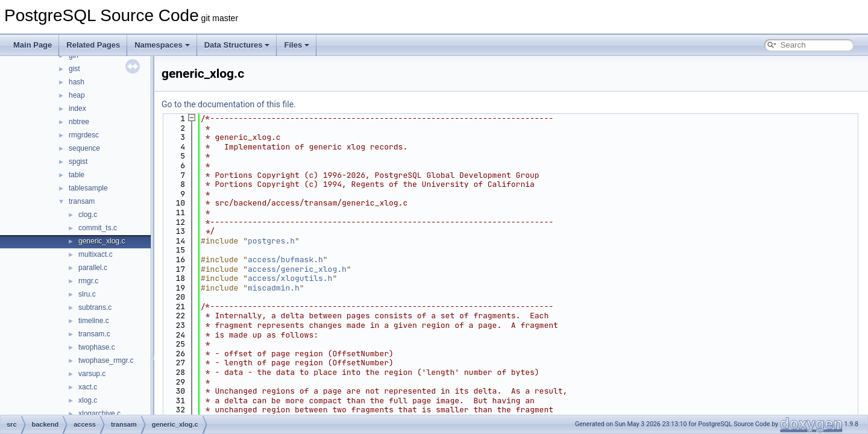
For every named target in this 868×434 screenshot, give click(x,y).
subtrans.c (95, 307)
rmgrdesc (84, 135)
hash (77, 82)
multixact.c (96, 254)
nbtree (79, 122)
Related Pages (93, 45)
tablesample (88, 188)
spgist (78, 162)
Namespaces (162, 45)
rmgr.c (88, 281)
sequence (84, 148)
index (77, 108)
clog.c (88, 215)
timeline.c (94, 321)
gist (74, 69)
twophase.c (97, 347)
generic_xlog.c (102, 241)
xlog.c (88, 400)
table (77, 175)
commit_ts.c (98, 228)
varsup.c (92, 374)
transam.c (94, 334)
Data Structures (237, 45)
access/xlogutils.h (290, 278)
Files (297, 45)
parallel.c (93, 268)
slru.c (87, 294)
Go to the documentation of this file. (229, 104)
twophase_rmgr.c (106, 360)
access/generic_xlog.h (297, 269)
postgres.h (271, 241)
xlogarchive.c (99, 414)
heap (77, 95)
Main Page (33, 45)
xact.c (88, 387)
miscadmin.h (274, 288)
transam (82, 201)
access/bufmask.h (285, 259)
